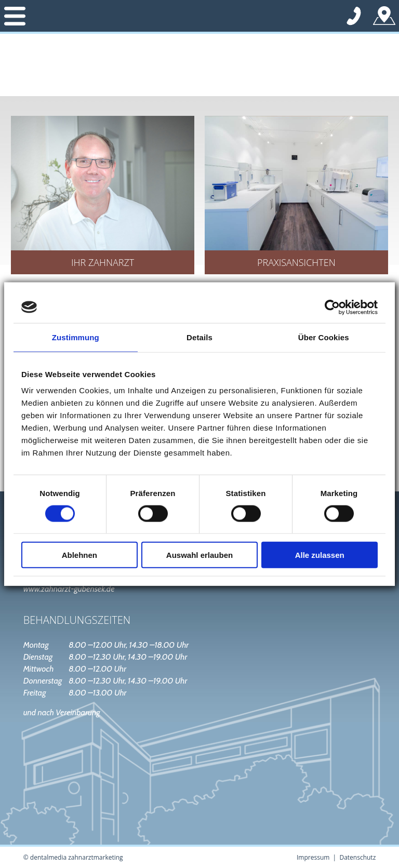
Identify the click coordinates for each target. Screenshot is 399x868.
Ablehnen (79, 555)
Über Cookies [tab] (324, 337)
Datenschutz (357, 857)
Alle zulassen (320, 555)
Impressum (313, 857)
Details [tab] (199, 337)
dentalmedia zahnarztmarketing (77, 857)
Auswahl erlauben (199, 555)
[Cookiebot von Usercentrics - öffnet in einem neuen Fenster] (332, 307)
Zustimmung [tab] (76, 337)
